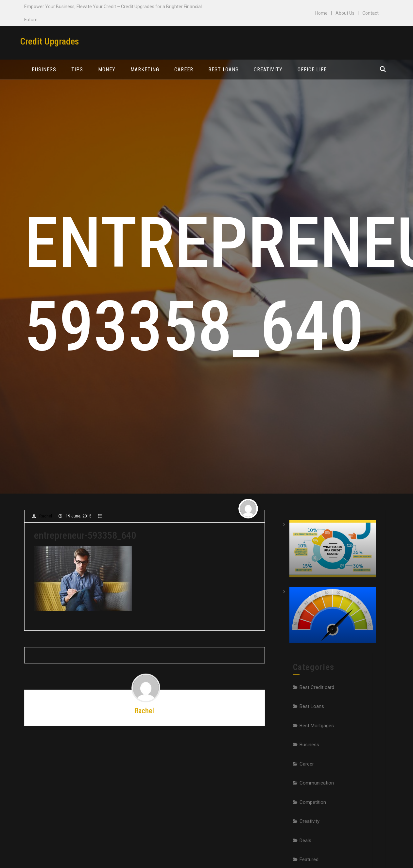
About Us (345, 13)
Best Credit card (317, 687)
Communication (317, 783)
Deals (305, 841)
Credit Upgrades (50, 41)
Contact (370, 13)
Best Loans (312, 706)
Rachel (46, 516)
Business (309, 745)
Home (321, 13)
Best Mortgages (317, 726)
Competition (313, 802)
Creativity (310, 821)
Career (307, 764)
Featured (309, 859)
